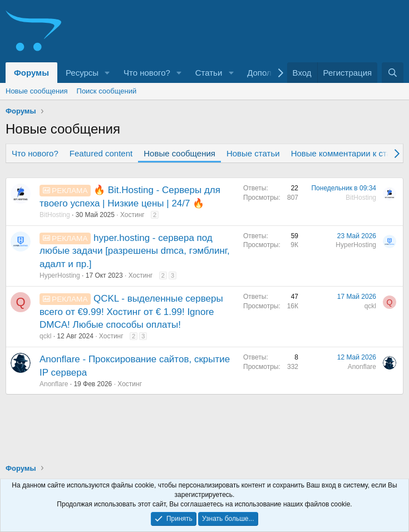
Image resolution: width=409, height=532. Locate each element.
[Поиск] (393, 73)
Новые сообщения (37, 91)
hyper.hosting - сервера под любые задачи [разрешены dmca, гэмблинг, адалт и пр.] (135, 251)
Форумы (31, 73)
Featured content (101, 153)
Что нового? (147, 73)
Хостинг (132, 215)
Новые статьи (253, 153)
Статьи (209, 73)
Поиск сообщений (107, 91)
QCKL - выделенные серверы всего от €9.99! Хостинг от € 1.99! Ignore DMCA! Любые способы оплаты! (131, 312)
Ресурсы (82, 73)
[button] (107, 73)
